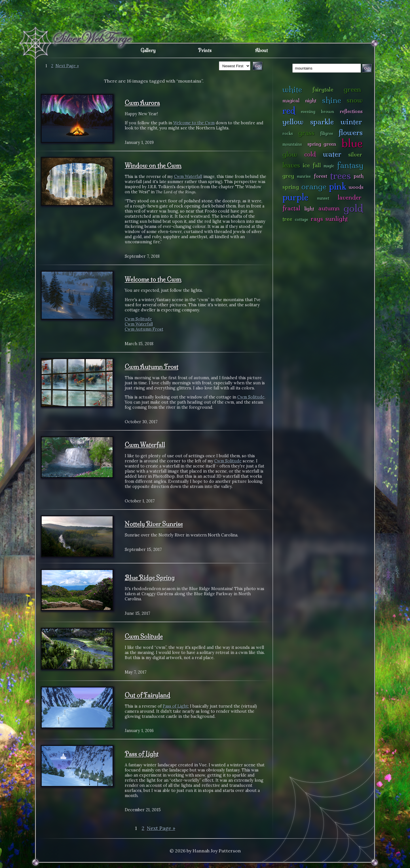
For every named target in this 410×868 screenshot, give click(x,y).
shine (332, 100)
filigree (327, 133)
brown (327, 112)
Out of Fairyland (147, 695)
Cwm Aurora (142, 103)
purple (295, 197)
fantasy (350, 165)
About (262, 50)
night (311, 100)
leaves (291, 165)
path (359, 176)
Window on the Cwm (153, 165)
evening (308, 112)
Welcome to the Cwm (194, 123)
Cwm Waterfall (188, 177)
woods (356, 187)
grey (288, 176)
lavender (350, 197)
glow (290, 154)
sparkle (322, 122)
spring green (322, 144)
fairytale (323, 89)
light (309, 208)
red (289, 111)
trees (341, 176)
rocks (288, 133)
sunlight (337, 219)
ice (306, 165)
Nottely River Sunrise (154, 524)
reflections (351, 111)
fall (317, 165)
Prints (205, 50)
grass (306, 133)
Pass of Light (175, 706)
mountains (292, 144)
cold (310, 154)
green (352, 89)
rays (317, 219)
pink (338, 186)
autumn (329, 208)
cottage (302, 219)
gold (353, 208)
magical (291, 100)
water (332, 154)
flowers (351, 132)
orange (314, 186)
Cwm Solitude (138, 319)
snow (355, 100)
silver (355, 154)
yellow (293, 122)
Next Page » (67, 66)
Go (367, 68)
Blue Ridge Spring (150, 578)
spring (291, 187)
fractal (291, 208)
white (292, 89)
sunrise (304, 176)
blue (352, 143)
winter (351, 122)
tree (287, 219)
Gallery (148, 50)
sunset (323, 198)
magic (329, 166)
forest (321, 176)
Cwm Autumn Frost (144, 329)
